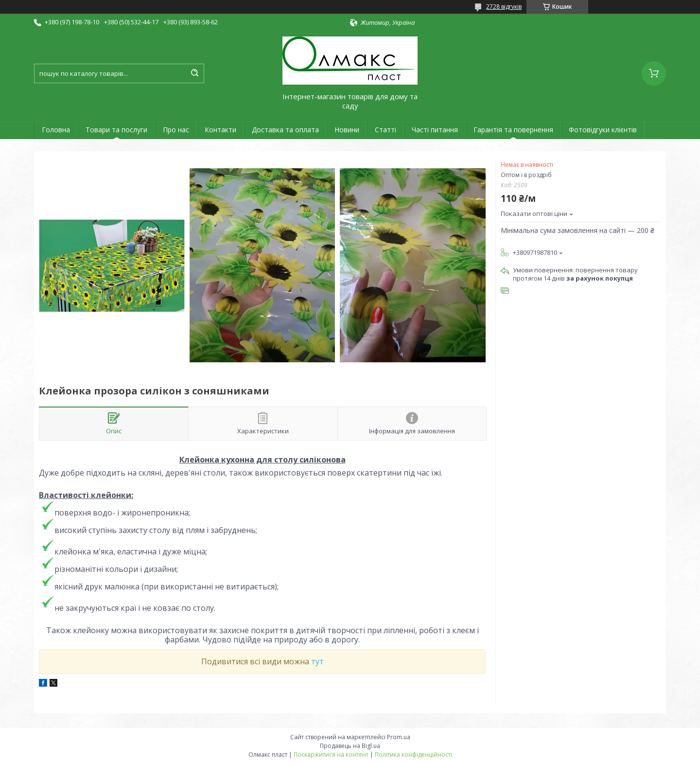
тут (317, 661)
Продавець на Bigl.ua (350, 746)
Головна (56, 130)
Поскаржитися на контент (331, 755)
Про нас (176, 130)
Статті (385, 130)
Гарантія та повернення (513, 130)
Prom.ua (399, 737)
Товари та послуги (116, 130)
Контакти (220, 130)
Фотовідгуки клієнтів (603, 130)
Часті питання (435, 130)
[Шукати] (194, 73)
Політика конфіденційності (413, 755)
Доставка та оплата (285, 130)
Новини (347, 130)
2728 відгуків (504, 7)
